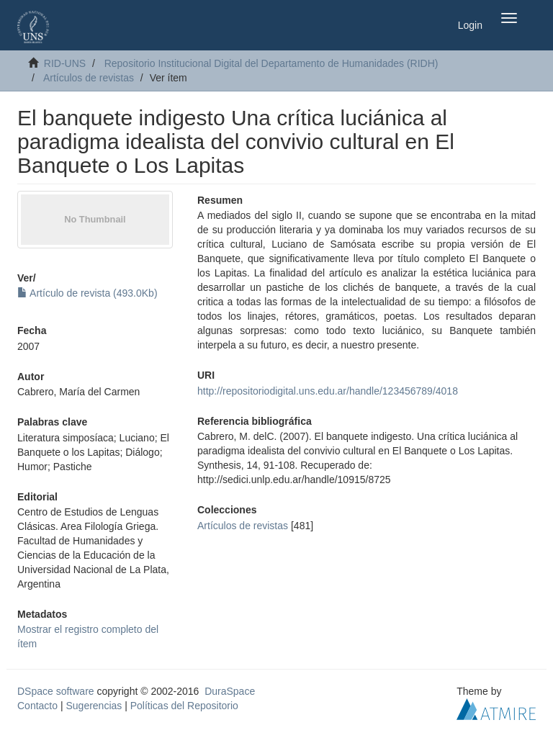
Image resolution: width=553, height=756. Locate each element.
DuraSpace (230, 691)
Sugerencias (94, 706)
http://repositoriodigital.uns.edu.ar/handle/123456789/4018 (328, 391)
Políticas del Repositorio (184, 706)
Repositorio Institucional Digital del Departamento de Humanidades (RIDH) (271, 63)
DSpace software (56, 691)
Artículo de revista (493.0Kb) (87, 293)
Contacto (37, 706)
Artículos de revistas (89, 78)
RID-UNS (65, 63)
